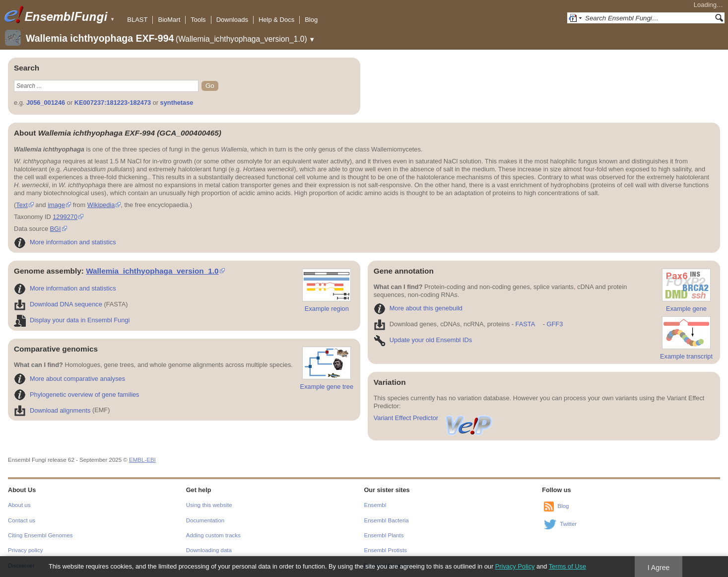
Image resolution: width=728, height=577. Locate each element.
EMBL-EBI (142, 460)
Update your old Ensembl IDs (423, 340)
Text (22, 205)
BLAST (137, 20)
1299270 (65, 217)
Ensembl (375, 505)
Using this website (209, 505)
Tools (198, 20)
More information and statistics (65, 242)
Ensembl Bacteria (387, 520)
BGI (56, 229)
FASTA (525, 324)
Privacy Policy (515, 566)
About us (19, 505)
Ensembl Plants (384, 535)
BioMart (169, 20)
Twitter (568, 524)
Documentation (205, 520)
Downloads (232, 20)
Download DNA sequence (58, 304)
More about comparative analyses (69, 379)
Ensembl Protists (386, 550)
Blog (311, 20)
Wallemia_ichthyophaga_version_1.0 (152, 271)
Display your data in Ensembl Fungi (72, 320)
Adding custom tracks (213, 535)
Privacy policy (25, 550)
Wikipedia (101, 205)
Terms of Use (567, 566)
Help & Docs (276, 20)
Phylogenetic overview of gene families (77, 395)
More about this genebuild (418, 308)
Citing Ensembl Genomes (40, 535)
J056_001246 (46, 103)
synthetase (177, 103)
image (56, 205)
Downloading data (209, 550)
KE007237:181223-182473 (113, 103)
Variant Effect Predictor (434, 418)
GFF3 (555, 324)
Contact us (22, 520)
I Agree (659, 568)
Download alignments (52, 410)
